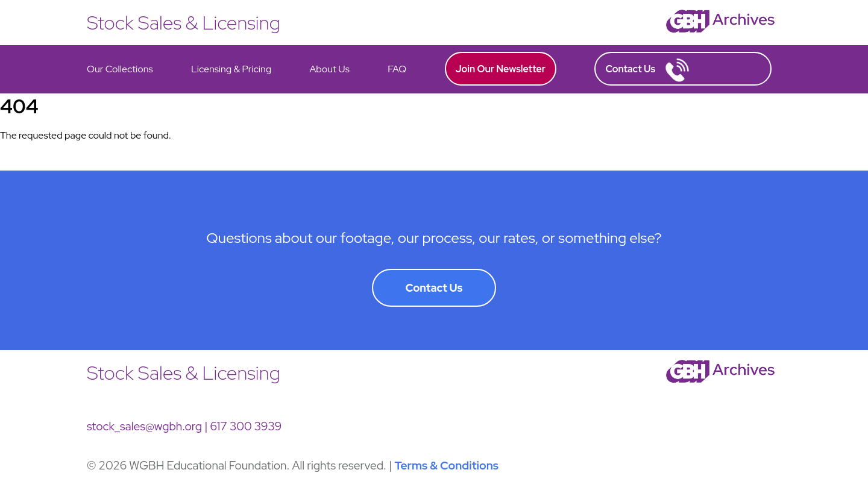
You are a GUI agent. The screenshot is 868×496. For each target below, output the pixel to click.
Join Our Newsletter (501, 69)
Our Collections (120, 69)
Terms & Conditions (446, 465)
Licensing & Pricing (231, 69)
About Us (329, 69)
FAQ (397, 69)
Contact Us (647, 70)
